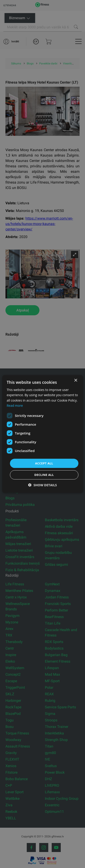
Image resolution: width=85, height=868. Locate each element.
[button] (42, 485)
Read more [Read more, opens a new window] (15, 405)
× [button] (76, 381)
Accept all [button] (44, 463)
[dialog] (42, 434)
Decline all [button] (44, 475)
